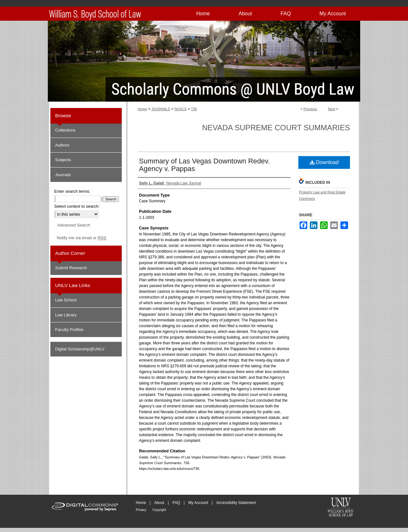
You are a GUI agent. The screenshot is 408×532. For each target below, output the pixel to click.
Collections (65, 130)
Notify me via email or (81, 238)
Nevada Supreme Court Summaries (276, 128)
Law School (66, 300)
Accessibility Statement (236, 503)
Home (142, 109)
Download (324, 162)
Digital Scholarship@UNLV (80, 349)
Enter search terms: (72, 191)
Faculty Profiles (69, 330)
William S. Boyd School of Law (340, 508)
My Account (198, 503)
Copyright (159, 510)
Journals (63, 175)
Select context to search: (77, 206)
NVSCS (180, 109)
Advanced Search (74, 225)
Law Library (66, 315)
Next (332, 109)
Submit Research (71, 268)
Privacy (141, 510)
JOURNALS (161, 109)
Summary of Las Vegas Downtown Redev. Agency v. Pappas (204, 165)
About (159, 503)
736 (194, 109)
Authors (62, 145)
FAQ (176, 503)
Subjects (63, 160)
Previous (310, 109)
